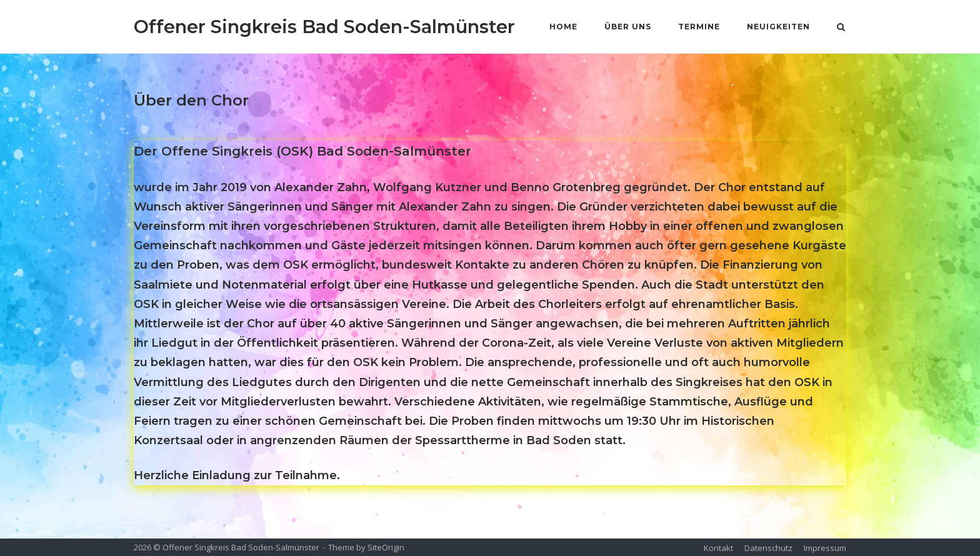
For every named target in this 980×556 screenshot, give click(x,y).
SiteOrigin (386, 547)
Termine (699, 27)
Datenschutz (768, 548)
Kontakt (718, 548)
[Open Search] (841, 28)
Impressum (825, 548)
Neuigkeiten (778, 27)
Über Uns (628, 27)
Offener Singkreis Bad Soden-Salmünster (324, 27)
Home (563, 27)
